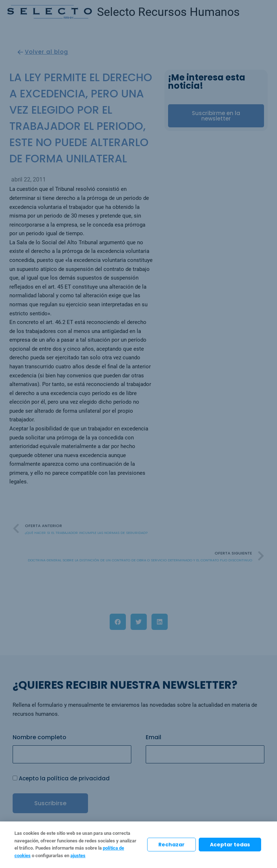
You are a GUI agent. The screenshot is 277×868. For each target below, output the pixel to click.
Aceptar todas (230, 845)
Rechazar (172, 845)
